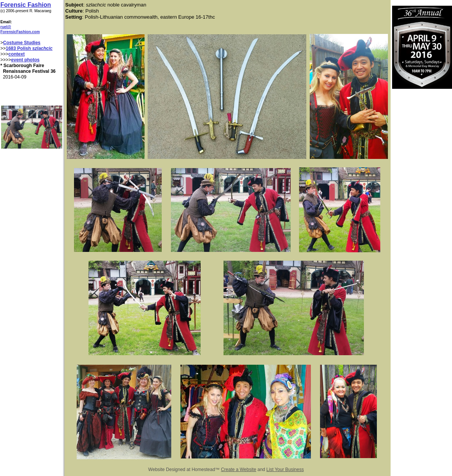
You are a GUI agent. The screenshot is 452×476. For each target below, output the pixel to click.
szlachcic (42, 48)
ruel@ (6, 27)
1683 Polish (19, 48)
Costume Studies (22, 43)
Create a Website (239, 470)
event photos (25, 60)
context (17, 54)
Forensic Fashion (26, 5)
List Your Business (285, 470)
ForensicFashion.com (20, 32)
